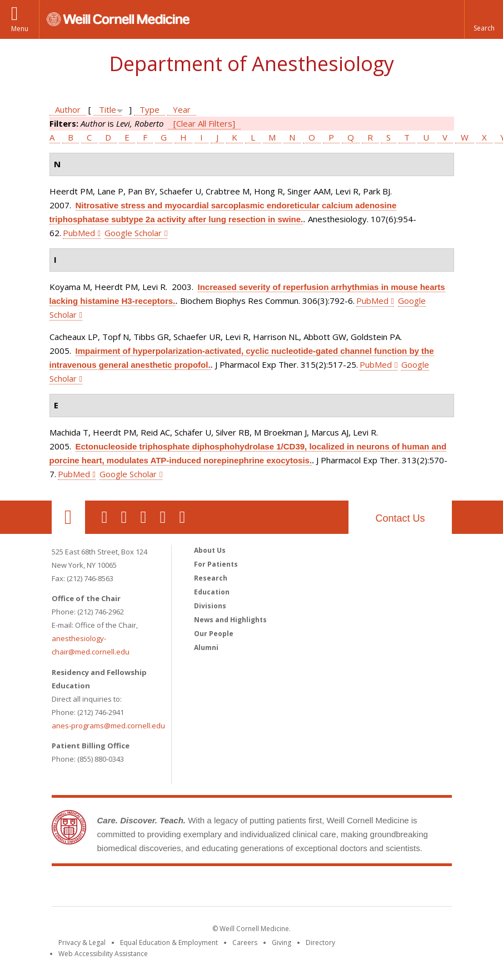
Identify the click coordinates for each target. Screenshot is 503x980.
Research (211, 578)
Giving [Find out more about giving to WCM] (282, 942)
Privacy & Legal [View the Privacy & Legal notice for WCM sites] (82, 942)
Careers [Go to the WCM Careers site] (245, 942)
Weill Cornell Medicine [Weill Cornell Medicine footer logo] (252, 888)
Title (108, 109)
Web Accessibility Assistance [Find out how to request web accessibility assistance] (103, 954)
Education (212, 592)
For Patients (216, 564)
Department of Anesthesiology (251, 64)
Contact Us (400, 518)
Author (68, 109)
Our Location (68, 517)
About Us (210, 550)
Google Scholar (133, 233)
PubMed (79, 233)
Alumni (206, 647)
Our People (214, 634)
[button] (484, 19)
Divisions (210, 606)
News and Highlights (230, 620)
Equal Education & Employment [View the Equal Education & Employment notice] (169, 942)
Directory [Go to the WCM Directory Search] (320, 942)
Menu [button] (20, 29)
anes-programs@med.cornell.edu (108, 726)
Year (182, 109)
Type (150, 109)
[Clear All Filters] (204, 123)
